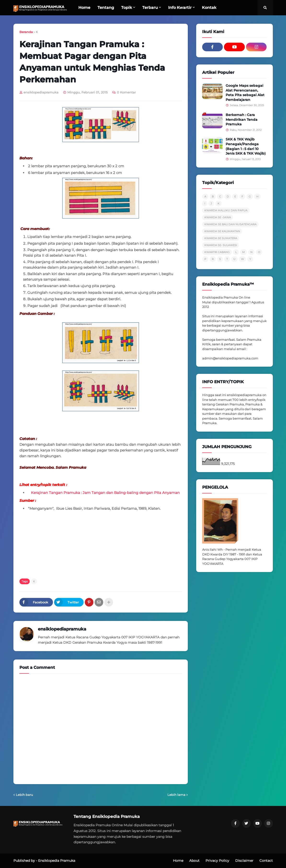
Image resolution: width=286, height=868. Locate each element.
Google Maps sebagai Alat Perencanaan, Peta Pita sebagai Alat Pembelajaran (245, 93)
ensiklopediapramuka (62, 629)
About (194, 861)
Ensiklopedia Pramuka (57, 861)
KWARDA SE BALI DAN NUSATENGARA (230, 224)
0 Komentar (126, 92)
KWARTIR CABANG (217, 252)
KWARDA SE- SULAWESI (221, 245)
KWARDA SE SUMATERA (221, 238)
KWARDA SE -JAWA (218, 217)
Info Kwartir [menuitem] (180, 8)
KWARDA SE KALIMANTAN (222, 231)
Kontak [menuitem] (209, 8)
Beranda (26, 32)
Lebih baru (24, 795)
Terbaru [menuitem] (150, 8)
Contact (266, 861)
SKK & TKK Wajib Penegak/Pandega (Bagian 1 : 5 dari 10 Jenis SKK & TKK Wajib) (246, 146)
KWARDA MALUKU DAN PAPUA (226, 210)
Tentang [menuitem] (106, 8)
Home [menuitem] (84, 8)
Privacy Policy (217, 861)
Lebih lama (176, 795)
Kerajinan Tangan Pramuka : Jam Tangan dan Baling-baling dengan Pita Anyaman (105, 493)
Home (178, 861)
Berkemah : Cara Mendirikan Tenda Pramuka (242, 119)
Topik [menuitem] (127, 8)
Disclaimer (244, 861)
